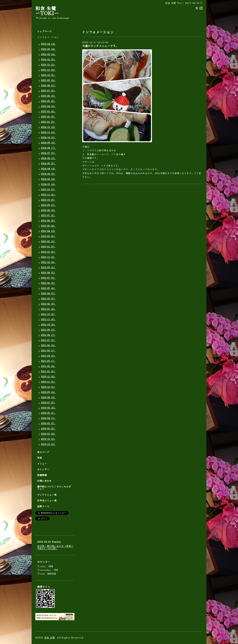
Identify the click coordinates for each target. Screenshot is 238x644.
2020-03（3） (48, 424)
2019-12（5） (48, 439)
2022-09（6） (48, 268)
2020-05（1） (48, 413)
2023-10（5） (48, 200)
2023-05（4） (48, 226)
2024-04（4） (49, 169)
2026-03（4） (48, 49)
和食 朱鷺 (50, 638)
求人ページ (43, 452)
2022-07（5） (48, 278)
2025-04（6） (48, 106)
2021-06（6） (48, 346)
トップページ (44, 32)
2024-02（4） (48, 179)
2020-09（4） (48, 392)
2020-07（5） (48, 403)
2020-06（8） (48, 408)
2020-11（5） (48, 382)
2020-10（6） (48, 387)
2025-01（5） (48, 122)
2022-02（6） (48, 304)
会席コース (43, 506)
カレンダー (43, 469)
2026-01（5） (48, 60)
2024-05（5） (48, 164)
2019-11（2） (48, 444)
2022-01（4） (48, 309)
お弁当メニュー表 (47, 501)
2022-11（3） (48, 257)
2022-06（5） (48, 283)
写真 (40, 458)
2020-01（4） (48, 434)
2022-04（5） (48, 294)
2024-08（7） (48, 148)
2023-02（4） (48, 242)
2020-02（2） (48, 429)
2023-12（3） (48, 190)
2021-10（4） (48, 325)
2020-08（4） (48, 398)
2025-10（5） (48, 75)
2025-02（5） (48, 117)
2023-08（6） (48, 210)
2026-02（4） (48, 54)
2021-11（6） (48, 320)
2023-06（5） (48, 221)
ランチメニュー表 (47, 495)
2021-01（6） (48, 372)
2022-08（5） (48, 273)
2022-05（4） (48, 288)
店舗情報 (42, 475)
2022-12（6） (48, 252)
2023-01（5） (48, 247)
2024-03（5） (48, 174)
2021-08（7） (48, 335)
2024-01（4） (48, 184)
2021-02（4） (48, 366)
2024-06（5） (48, 158)
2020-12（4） (48, 377)
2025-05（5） (48, 101)
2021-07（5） (48, 340)
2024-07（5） (48, 153)
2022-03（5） (48, 299)
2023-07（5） (48, 216)
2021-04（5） (48, 356)
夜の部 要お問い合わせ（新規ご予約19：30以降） (55, 547)
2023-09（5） (48, 205)
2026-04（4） (49, 44)
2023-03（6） (48, 236)
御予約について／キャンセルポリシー (54, 488)
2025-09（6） (48, 80)
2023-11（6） (48, 195)
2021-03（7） (48, 361)
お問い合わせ (44, 481)
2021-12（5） (48, 314)
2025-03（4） (48, 112)
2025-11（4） (48, 70)
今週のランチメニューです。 (100, 46)
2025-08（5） (48, 86)
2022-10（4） (48, 262)
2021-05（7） (48, 351)
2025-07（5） (48, 91)
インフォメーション (48, 37)
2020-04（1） (48, 418)
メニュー (42, 464)
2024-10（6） (48, 138)
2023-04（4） (48, 231)
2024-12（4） (48, 127)
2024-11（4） (48, 132)
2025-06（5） (48, 96)
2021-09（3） (48, 330)
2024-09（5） (48, 143)
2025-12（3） (48, 65)
